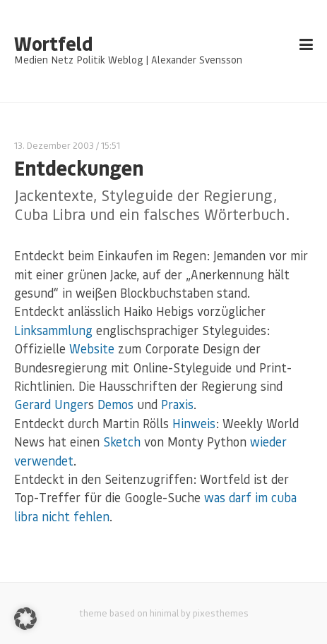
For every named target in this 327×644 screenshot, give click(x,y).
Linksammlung (53, 330)
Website (92, 348)
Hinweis (194, 423)
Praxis (177, 404)
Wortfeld (53, 44)
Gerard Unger (51, 404)
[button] (25, 619)
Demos (115, 404)
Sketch (122, 442)
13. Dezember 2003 (54, 145)
